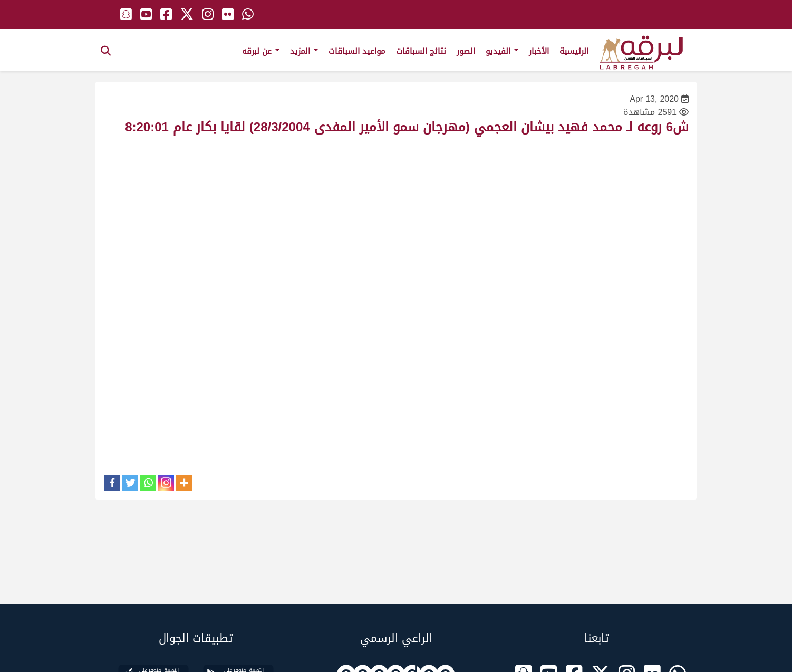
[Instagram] (166, 483)
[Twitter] (130, 483)
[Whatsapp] (148, 483)
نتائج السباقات (421, 51)
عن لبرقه (261, 51)
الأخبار (539, 51)
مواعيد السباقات (357, 51)
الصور (466, 51)
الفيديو (502, 51)
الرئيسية (574, 51)
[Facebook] (112, 483)
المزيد (304, 51)
